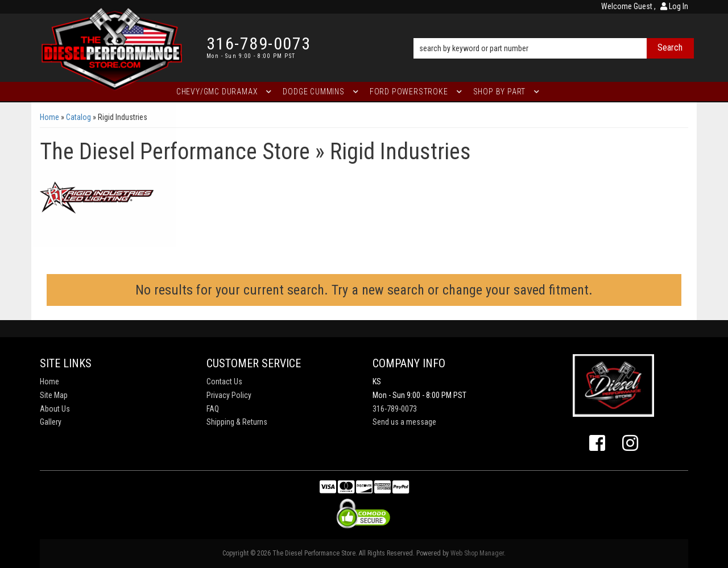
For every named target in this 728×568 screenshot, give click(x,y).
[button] (554, 32)
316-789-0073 (395, 409)
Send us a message (404, 422)
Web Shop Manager (477, 553)
